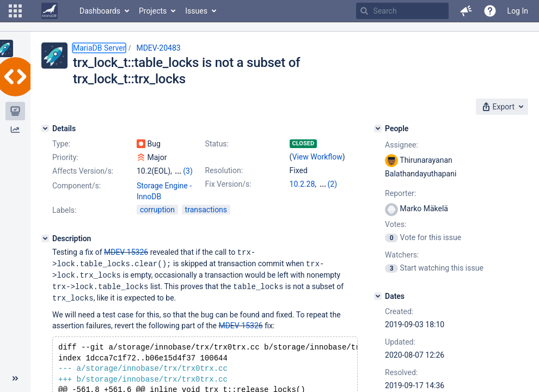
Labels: (64, 210)
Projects (153, 11)
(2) (333, 184)
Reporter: (400, 193)
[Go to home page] (50, 11)
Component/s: (76, 186)
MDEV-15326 (126, 252)
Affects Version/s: (83, 171)
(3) (188, 171)
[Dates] (378, 296)
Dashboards (100, 11)
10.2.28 (302, 184)
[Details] (45, 128)
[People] (378, 128)
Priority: (65, 157)
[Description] (45, 238)
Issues (196, 11)
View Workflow (317, 157)
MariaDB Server (99, 48)
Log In (518, 11)
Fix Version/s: (228, 184)
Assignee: (402, 145)
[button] (15, 11)
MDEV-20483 (158, 48)
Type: (61, 144)
